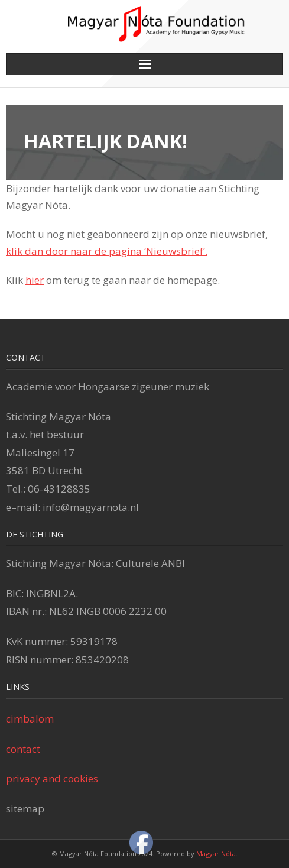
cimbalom (30, 719)
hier (35, 280)
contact (23, 749)
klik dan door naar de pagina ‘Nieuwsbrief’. (107, 251)
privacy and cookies (52, 778)
